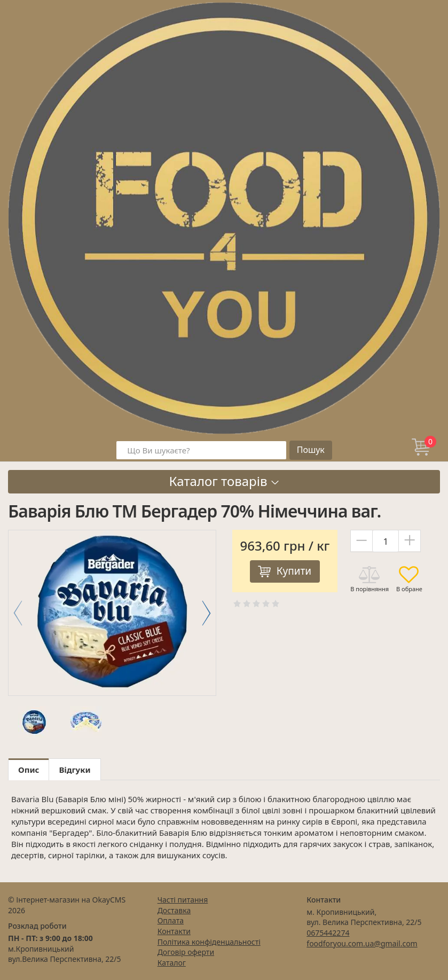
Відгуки (74, 770)
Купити (294, 571)
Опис (29, 770)
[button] (206, 613)
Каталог (172, 963)
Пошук (311, 450)
